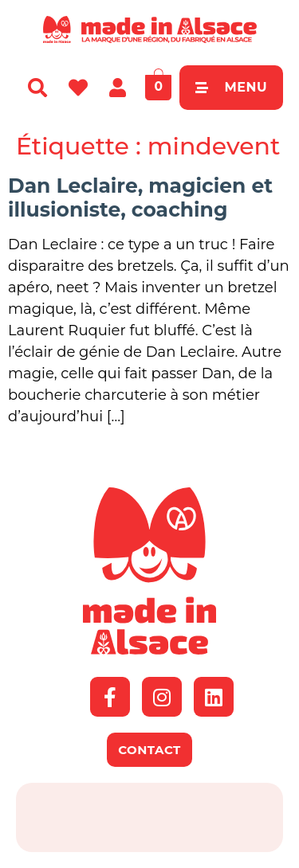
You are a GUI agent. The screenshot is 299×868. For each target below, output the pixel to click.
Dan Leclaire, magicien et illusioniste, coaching (140, 197)
